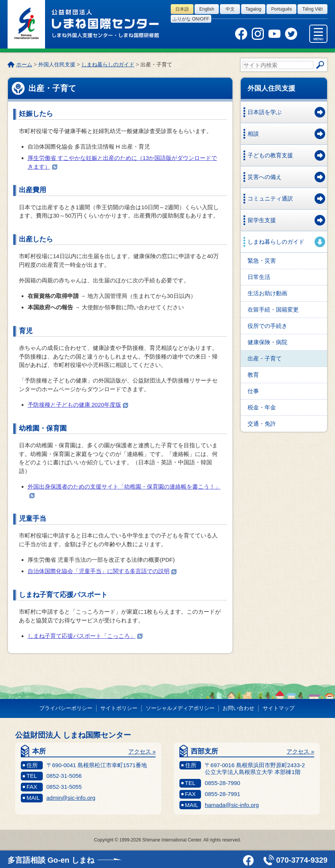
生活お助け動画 (267, 293)
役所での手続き (267, 326)
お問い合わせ (238, 708)
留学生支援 (262, 220)
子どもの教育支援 (270, 155)
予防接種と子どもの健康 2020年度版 (78, 405)
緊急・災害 (262, 261)
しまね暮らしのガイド (108, 64)
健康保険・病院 (267, 342)
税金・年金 (262, 407)
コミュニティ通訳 (270, 198)
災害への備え (265, 177)
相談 (253, 134)
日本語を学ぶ (265, 112)
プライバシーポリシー (66, 708)
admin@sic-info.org (71, 798)
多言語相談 (51, 860)
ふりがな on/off (191, 19)
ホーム (24, 64)
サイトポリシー (119, 708)
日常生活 (259, 277)
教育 (253, 375)
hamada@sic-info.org (232, 805)
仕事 (253, 391)
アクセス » (142, 751)
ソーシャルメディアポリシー (180, 708)
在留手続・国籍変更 (273, 309)
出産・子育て (265, 358)
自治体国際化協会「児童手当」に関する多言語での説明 (102, 571)
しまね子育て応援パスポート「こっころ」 (85, 636)
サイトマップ (279, 708)
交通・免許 (262, 424)
